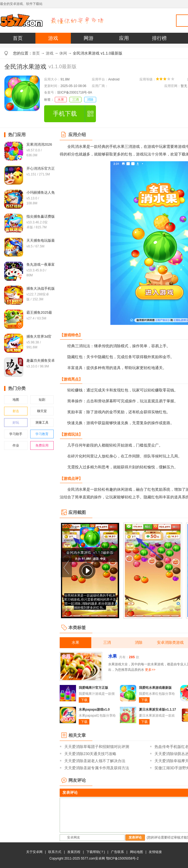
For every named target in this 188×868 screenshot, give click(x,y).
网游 (89, 38)
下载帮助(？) (96, 852)
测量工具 (42, 423)
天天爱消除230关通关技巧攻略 (90, 754)
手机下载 (65, 114)
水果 (61, 100)
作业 (16, 445)
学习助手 (16, 434)
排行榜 (159, 38)
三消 (75, 100)
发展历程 (74, 852)
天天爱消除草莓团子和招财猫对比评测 (97, 747)
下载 (84, 700)
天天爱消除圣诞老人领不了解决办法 (95, 761)
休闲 (63, 53)
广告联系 (117, 852)
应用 (124, 38)
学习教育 (42, 434)
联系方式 (55, 852)
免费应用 (42, 445)
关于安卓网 (34, 852)
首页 (18, 38)
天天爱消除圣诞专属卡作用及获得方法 (97, 768)
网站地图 (137, 852)
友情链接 (155, 852)
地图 (16, 400)
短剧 (42, 400)
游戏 (53, 38)
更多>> (150, 670)
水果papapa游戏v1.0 (94, 710)
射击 (16, 411)
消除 (90, 100)
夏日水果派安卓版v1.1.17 (157, 710)
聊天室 (42, 411)
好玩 (16, 423)
